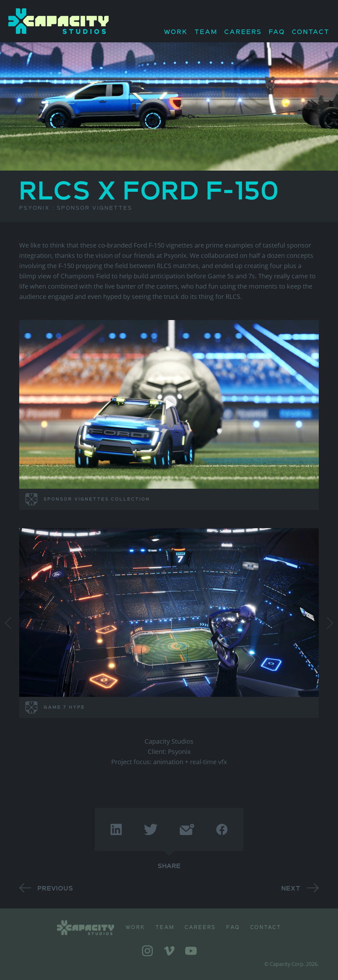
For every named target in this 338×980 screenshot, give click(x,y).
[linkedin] (116, 829)
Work (176, 32)
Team (206, 32)
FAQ (277, 32)
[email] (187, 829)
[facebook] (222, 829)
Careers (243, 32)
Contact (311, 32)
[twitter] (151, 829)
